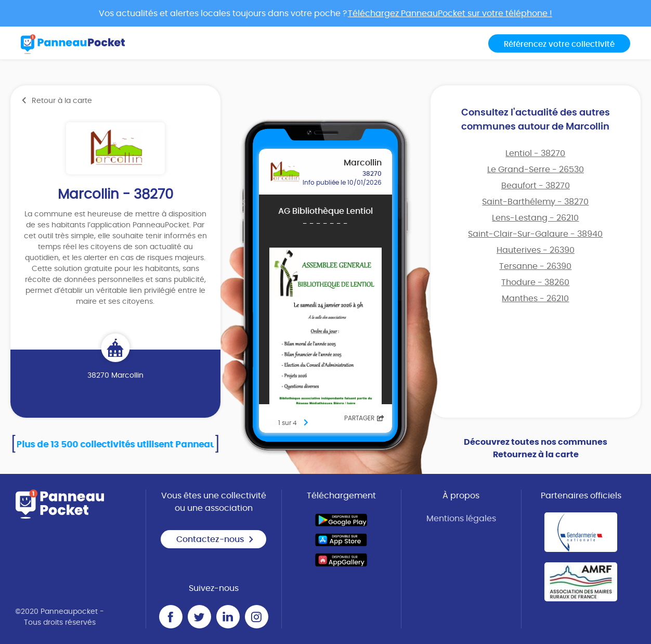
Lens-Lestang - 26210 (535, 218)
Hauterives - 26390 (536, 250)
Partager (364, 418)
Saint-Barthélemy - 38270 (535, 202)
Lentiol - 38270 (535, 153)
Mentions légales (461, 519)
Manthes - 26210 (535, 299)
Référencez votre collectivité (559, 44)
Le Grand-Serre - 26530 (536, 170)
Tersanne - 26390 (535, 266)
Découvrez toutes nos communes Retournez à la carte (536, 448)
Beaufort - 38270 (536, 186)
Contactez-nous (215, 539)
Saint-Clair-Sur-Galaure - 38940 (535, 234)
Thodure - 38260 (535, 282)
